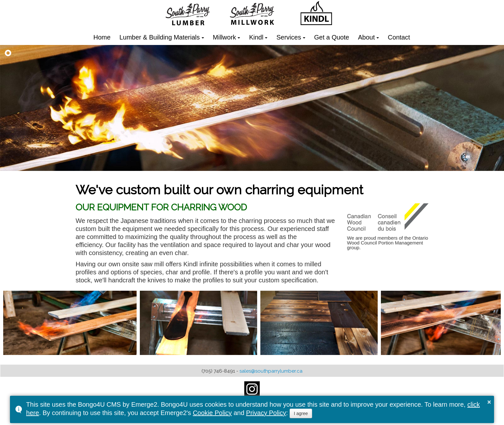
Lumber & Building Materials (159, 37)
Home (102, 37)
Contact (399, 37)
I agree (301, 413)
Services (289, 37)
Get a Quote (332, 37)
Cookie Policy (212, 413)
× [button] (489, 402)
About (366, 37)
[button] (8, 53)
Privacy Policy (266, 413)
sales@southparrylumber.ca (271, 371)
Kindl (256, 37)
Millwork (224, 37)
